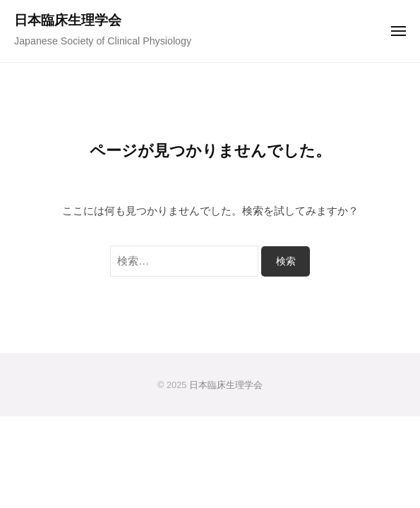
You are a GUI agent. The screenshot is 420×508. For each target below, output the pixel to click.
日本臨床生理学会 (68, 20)
